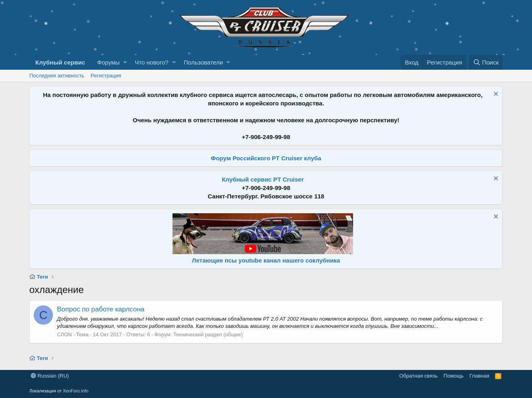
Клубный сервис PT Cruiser (263, 179)
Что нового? (152, 62)
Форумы (108, 62)
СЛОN (64, 334)
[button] (125, 62)
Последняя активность (57, 76)
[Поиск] (486, 62)
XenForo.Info (76, 391)
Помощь (453, 376)
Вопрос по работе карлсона (101, 309)
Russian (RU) (50, 376)
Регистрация (106, 76)
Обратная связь (418, 376)
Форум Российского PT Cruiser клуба (266, 158)
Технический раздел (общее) (208, 334)
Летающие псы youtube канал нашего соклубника (266, 260)
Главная (479, 376)
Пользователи (203, 62)
